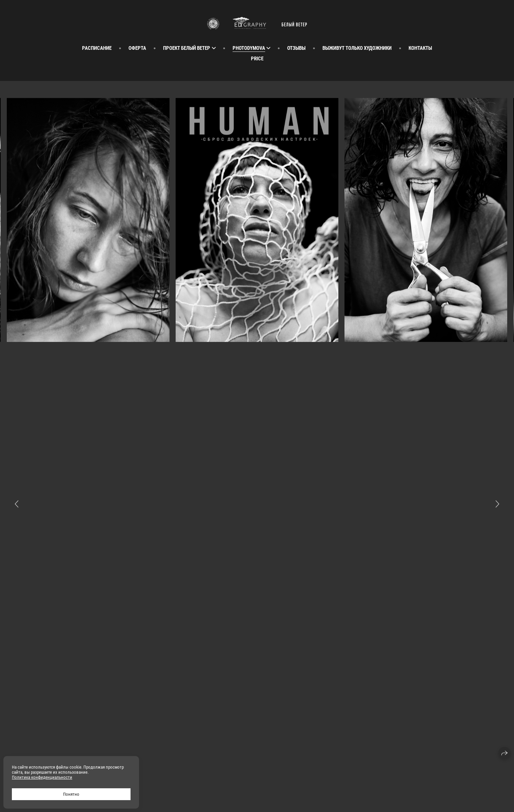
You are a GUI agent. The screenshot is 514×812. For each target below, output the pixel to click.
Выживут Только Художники (357, 48)
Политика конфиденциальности (42, 777)
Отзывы (296, 48)
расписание (97, 48)
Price (257, 59)
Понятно (71, 794)
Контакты (420, 48)
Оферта (137, 48)
